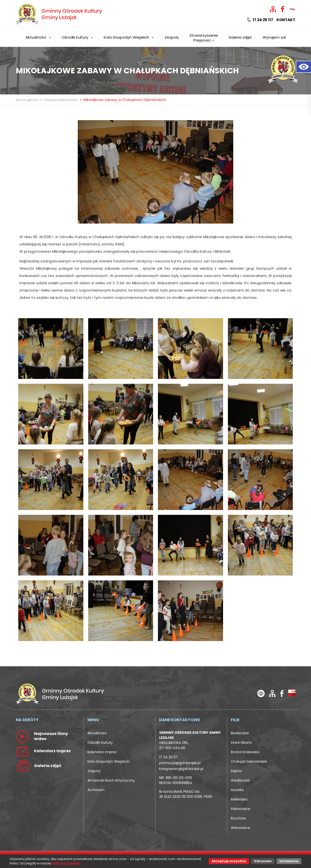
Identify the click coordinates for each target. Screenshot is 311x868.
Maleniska (239, 799)
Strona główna (28, 100)
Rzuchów (238, 818)
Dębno (236, 771)
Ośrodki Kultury (100, 743)
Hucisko (237, 790)
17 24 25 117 (260, 20)
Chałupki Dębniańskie (61, 100)
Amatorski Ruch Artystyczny (111, 780)
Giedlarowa (240, 780)
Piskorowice (241, 809)
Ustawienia (289, 861)
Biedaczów (240, 733)
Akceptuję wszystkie (229, 861)
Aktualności (97, 733)
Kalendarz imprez (102, 752)
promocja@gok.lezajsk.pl (180, 763)
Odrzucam (263, 861)
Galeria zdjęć (240, 37)
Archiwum (96, 790)
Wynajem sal (274, 37)
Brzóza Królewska (245, 752)
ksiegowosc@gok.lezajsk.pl (181, 769)
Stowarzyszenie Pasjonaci (204, 38)
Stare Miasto (241, 743)
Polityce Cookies (66, 863)
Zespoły (172, 37)
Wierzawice (240, 828)
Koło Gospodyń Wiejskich (108, 761)
